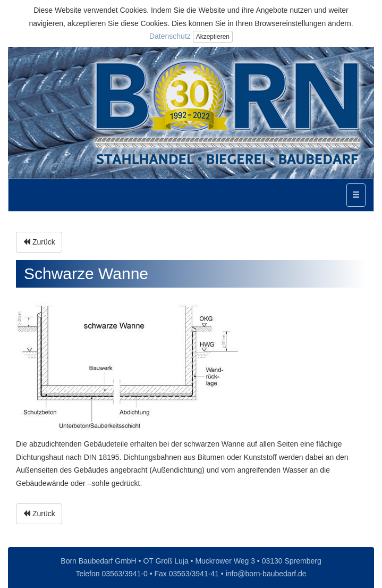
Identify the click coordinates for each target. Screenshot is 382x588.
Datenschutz (170, 36)
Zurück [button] (39, 242)
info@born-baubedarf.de (266, 574)
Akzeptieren (213, 37)
